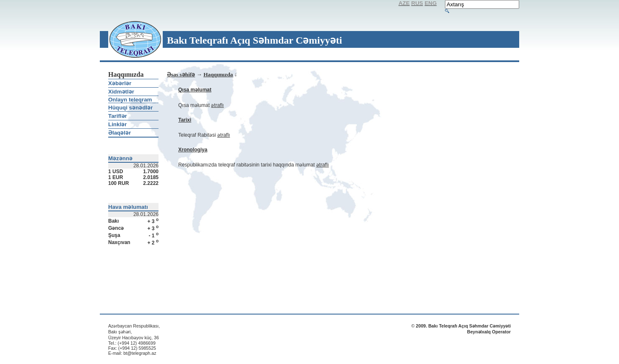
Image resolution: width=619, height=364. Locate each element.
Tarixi (185, 120)
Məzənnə (120, 158)
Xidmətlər (121, 92)
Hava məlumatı (128, 207)
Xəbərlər (120, 83)
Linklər (117, 124)
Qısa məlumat (195, 90)
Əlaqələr (120, 133)
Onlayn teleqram (130, 100)
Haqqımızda (218, 74)
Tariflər (118, 116)
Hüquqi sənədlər (130, 108)
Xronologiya (193, 150)
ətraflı (217, 105)
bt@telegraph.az (140, 353)
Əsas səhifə (181, 74)
